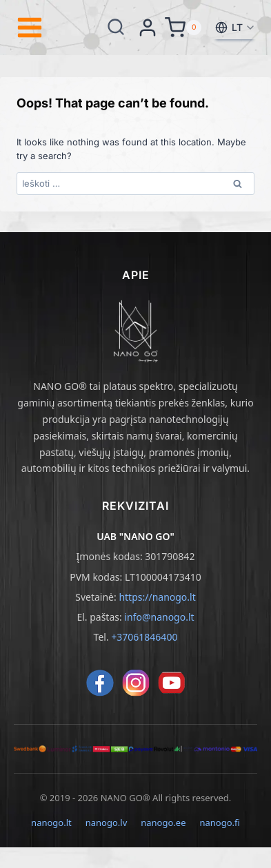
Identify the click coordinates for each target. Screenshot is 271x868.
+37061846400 (144, 637)
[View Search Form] (116, 28)
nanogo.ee (163, 823)
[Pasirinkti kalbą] (234, 28)
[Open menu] (30, 27)
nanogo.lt (51, 823)
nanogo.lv (107, 823)
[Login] (148, 28)
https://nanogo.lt (157, 597)
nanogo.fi (219, 823)
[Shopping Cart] (183, 28)
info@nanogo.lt (159, 617)
